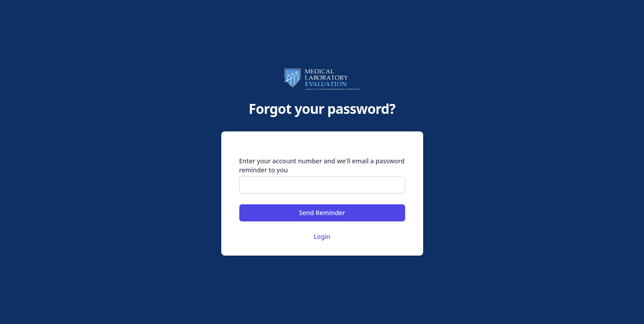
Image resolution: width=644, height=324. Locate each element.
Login (322, 236)
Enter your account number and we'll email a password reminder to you (322, 165)
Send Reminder (322, 213)
